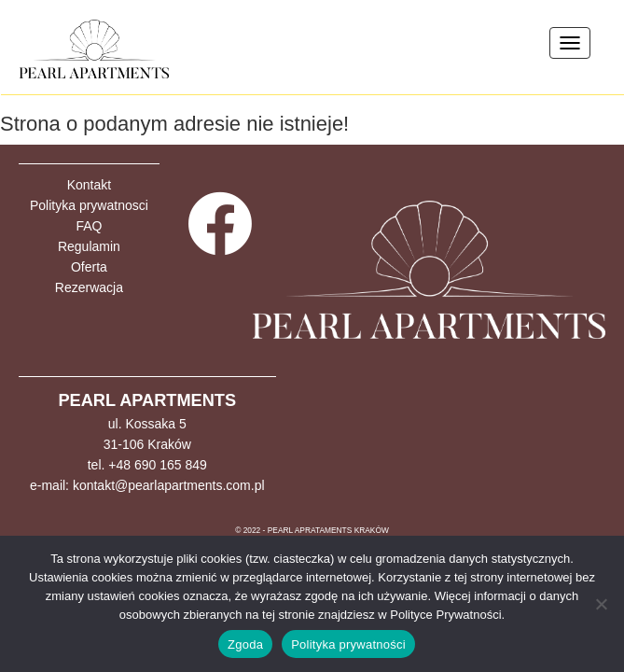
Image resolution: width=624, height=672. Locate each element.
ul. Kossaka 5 (147, 424)
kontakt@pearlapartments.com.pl (169, 485)
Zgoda (245, 644)
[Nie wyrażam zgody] (601, 604)
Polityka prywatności (348, 644)
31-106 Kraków (147, 444)
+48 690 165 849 (158, 465)
